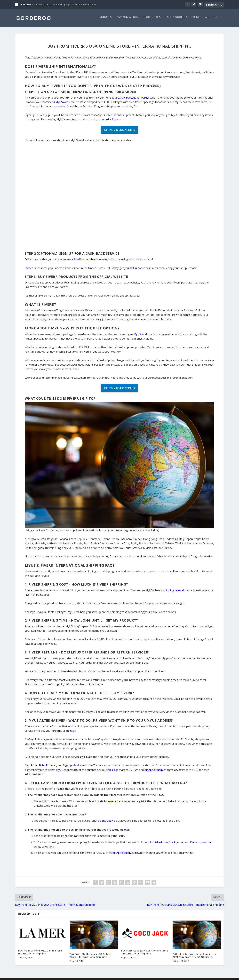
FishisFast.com (159, 844)
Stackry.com (176, 844)
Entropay (107, 823)
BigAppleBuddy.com (124, 855)
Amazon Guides (127, 19)
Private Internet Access (109, 804)
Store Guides (152, 19)
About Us (212, 19)
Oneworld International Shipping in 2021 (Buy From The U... (66, 4)
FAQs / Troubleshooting (183, 19)
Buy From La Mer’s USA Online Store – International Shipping (41, 954)
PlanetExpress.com (202, 844)
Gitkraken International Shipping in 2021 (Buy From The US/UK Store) (194, 958)
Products (105, 19)
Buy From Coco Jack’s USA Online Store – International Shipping (145, 954)
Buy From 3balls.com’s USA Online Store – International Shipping (90, 958)
